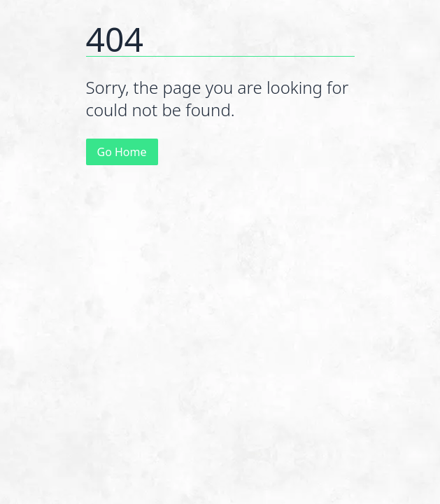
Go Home (122, 152)
